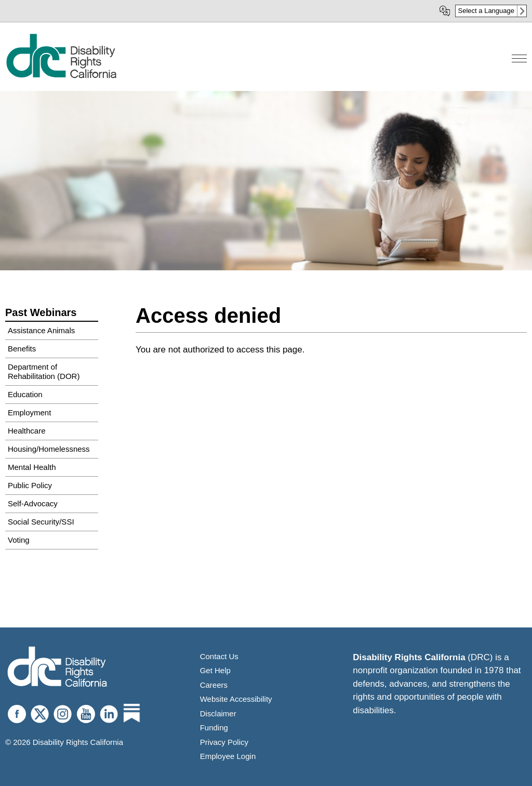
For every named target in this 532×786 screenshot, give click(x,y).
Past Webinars (41, 312)
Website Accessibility (236, 699)
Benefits (22, 349)
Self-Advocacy (33, 503)
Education (25, 394)
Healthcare (27, 431)
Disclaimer (218, 713)
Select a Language (486, 11)
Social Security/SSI (41, 522)
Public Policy (30, 485)
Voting (19, 540)
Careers (214, 685)
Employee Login (228, 756)
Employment (29, 412)
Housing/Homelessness (49, 449)
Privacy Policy (224, 742)
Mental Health (32, 467)
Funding (214, 728)
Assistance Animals (41, 330)
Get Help (215, 670)
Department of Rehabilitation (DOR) (44, 371)
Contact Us (219, 656)
